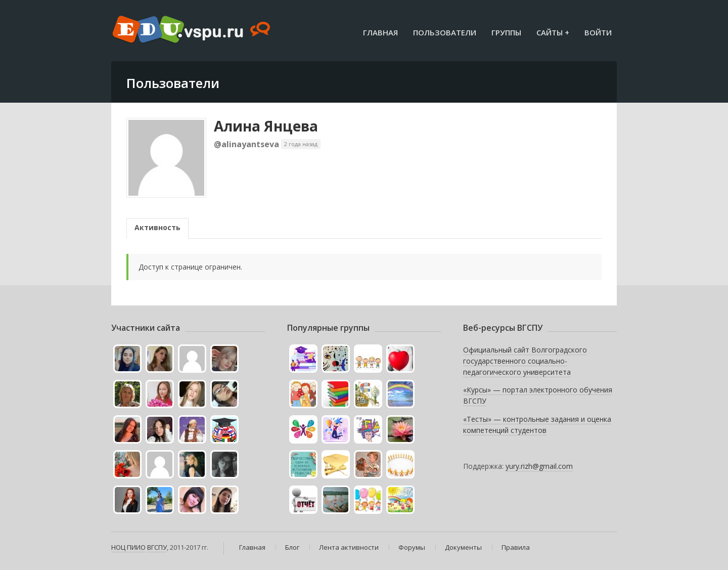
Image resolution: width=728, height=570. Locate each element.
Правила (516, 547)
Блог (292, 547)
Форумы (412, 547)
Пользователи (445, 32)
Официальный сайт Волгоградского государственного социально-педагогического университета (525, 361)
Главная (380, 32)
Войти (598, 32)
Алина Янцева (266, 126)
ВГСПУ (157, 547)
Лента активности (349, 547)
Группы (506, 32)
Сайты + (553, 32)
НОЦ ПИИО (128, 547)
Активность (157, 227)
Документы (463, 547)
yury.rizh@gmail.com (539, 466)
